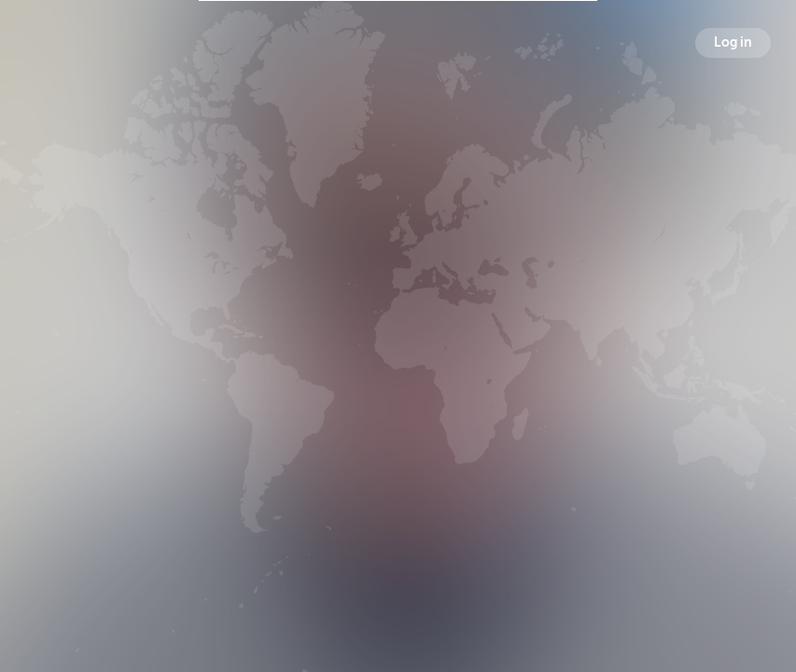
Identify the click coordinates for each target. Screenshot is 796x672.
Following (507, 430)
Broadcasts (291, 430)
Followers (399, 430)
